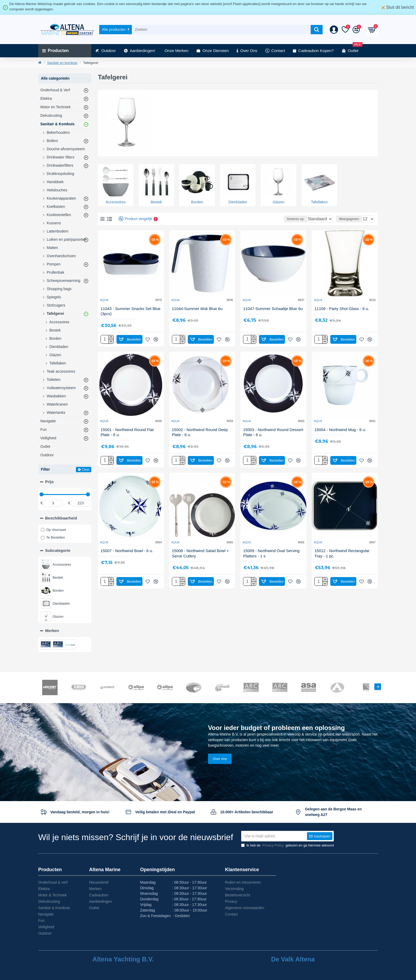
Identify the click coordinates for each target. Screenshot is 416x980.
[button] (378, 676)
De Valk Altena (293, 959)
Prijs (49, 482)
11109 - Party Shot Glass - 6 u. (342, 309)
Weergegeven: (345, 219)
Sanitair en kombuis (62, 63)
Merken (52, 631)
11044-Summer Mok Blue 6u (197, 309)
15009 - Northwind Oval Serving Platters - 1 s (271, 553)
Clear (86, 470)
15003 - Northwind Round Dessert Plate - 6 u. (273, 432)
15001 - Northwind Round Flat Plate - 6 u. (127, 432)
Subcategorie (58, 550)
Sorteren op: (278, 219)
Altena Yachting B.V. (123, 959)
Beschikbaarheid (61, 518)
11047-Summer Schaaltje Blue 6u (273, 309)
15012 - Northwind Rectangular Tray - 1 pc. (342, 553)
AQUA (104, 300)
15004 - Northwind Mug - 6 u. (340, 430)
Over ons (220, 748)
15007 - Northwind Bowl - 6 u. (127, 551)
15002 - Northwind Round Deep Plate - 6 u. (200, 432)
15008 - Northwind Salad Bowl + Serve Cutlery (200, 553)
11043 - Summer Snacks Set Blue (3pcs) (131, 311)
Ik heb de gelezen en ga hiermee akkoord (288, 845)
